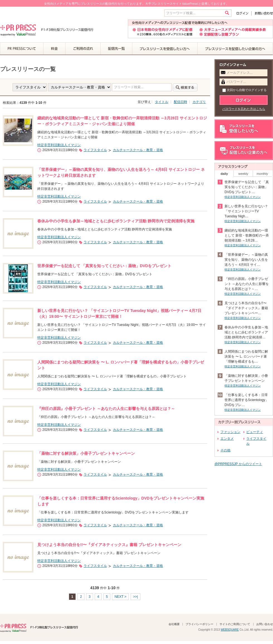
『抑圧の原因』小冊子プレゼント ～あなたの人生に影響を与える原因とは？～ (106, 409)
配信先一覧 (116, 49)
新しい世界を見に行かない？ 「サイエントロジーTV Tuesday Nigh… (246, 211)
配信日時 (181, 102)
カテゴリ (199, 102)
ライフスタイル (95, 150)
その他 (225, 450)
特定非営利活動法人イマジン (59, 145)
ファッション (230, 432)
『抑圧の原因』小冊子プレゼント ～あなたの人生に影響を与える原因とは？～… (247, 284)
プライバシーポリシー (199, 624)
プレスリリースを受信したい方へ (165, 49)
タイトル (162, 102)
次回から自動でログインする (244, 90)
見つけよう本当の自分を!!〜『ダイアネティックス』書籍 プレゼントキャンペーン (109, 545)
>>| (136, 597)
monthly (262, 174)
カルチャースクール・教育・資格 (138, 150)
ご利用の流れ (83, 49)
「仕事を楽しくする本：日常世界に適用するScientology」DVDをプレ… (247, 400)
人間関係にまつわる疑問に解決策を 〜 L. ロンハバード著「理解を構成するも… (246, 357)
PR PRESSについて (22, 49)
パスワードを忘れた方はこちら (244, 109)
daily (224, 174)
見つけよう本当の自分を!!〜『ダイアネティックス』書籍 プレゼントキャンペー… (246, 308)
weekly (243, 174)
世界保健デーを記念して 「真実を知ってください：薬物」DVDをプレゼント (104, 266)
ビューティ (255, 432)
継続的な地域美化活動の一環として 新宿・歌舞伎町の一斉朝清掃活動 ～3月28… (247, 235)
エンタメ (227, 439)
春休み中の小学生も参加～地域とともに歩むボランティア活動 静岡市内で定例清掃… (246, 332)
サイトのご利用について (235, 624)
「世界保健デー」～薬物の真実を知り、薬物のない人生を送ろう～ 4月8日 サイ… (246, 260)
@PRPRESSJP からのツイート (238, 464)
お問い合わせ (262, 13)
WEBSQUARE (230, 630)
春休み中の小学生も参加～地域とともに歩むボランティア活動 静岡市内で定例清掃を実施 (116, 221)
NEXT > (120, 597)
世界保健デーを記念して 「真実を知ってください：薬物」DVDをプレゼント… (247, 187)
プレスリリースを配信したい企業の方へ (235, 49)
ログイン (244, 13)
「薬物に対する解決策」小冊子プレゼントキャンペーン (86, 453)
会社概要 (174, 624)
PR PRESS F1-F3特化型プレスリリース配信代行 (39, 627)
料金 (54, 49)
